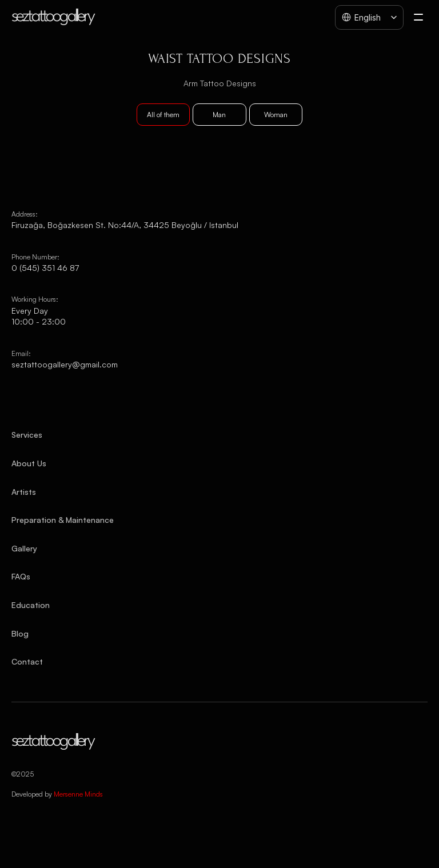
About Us (29, 463)
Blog (20, 633)
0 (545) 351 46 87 (45, 268)
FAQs (21, 576)
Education (31, 605)
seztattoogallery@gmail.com (65, 364)
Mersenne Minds (78, 794)
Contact (27, 661)
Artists (24, 492)
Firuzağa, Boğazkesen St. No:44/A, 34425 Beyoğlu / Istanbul (125, 225)
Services (27, 435)
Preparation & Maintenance (63, 520)
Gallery (24, 548)
